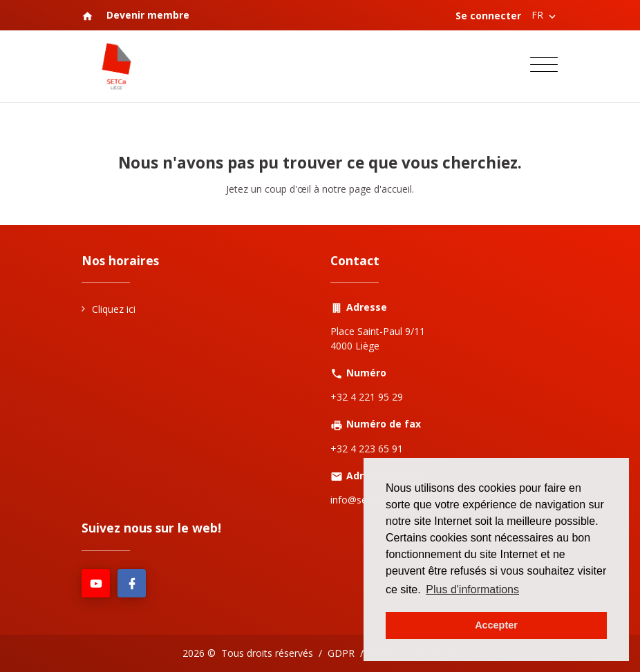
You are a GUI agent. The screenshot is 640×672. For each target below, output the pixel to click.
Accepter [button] (496, 625)
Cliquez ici (114, 309)
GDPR (341, 653)
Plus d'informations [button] (472, 589)
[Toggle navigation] (544, 67)
